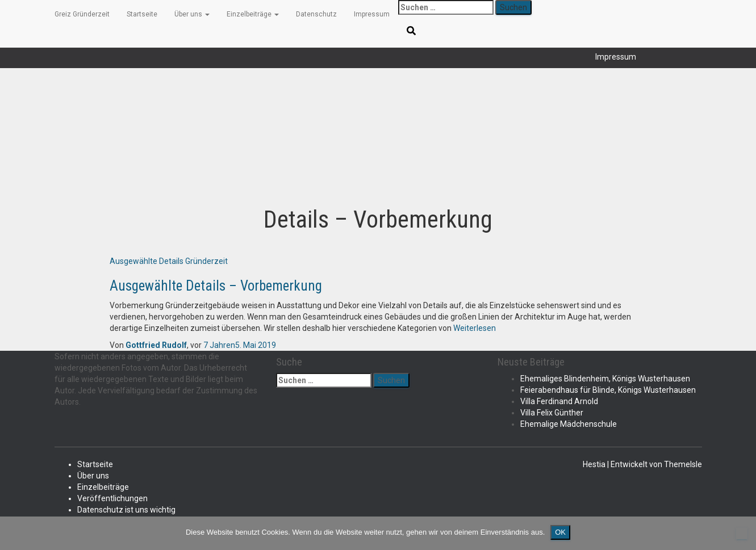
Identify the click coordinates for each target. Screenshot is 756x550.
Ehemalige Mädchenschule (569, 424)
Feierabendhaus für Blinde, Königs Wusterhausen (608, 390)
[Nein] (742, 534)
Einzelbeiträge (253, 14)
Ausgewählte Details (147, 261)
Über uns (192, 14)
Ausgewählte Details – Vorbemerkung (216, 286)
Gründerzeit (206, 261)
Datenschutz (316, 14)
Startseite (142, 14)
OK (560, 532)
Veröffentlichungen (112, 498)
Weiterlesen (474, 328)
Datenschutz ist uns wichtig (126, 510)
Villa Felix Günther (552, 413)
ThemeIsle (683, 464)
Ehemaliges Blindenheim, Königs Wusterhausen (605, 379)
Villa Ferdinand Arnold (559, 401)
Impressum (616, 57)
